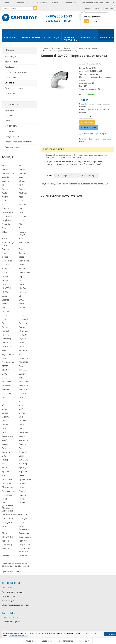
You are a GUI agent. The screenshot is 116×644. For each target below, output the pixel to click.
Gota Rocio (7, 260)
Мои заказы (7, 587)
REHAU (22, 342)
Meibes (5, 303)
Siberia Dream (8, 362)
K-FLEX (5, 280)
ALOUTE (23, 177)
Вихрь (22, 455)
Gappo (22, 252)
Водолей (23, 452)
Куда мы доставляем (12, 571)
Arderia (5, 189)
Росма (22, 502)
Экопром (6, 548)
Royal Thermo (8, 354)
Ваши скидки (8, 600)
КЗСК (4, 475)
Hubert (22, 268)
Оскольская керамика (24, 549)
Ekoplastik (6, 220)
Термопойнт (25, 532)
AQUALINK (24, 169)
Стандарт (23, 518)
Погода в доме (9, 490)
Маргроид (7, 483)
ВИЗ (4, 455)
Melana (22, 303)
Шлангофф (7, 544)
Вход (97, 8)
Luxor (5, 295)
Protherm (23, 323)
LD (20, 295)
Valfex (5, 409)
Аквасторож (8, 436)
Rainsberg (6, 338)
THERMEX (6, 385)
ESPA (4, 231)
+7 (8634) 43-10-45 (58, 21)
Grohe (22, 264)
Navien (22, 311)
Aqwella (5, 177)
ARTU (22, 185)
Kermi (22, 284)
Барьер (22, 444)
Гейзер (5, 459)
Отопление (107, 37)
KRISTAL (6, 291)
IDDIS (5, 272)
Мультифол (7, 487)
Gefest (5, 256)
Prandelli (6, 330)
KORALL (6, 555)
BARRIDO (23, 200)
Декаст (5, 463)
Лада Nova (7, 479)
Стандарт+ (7, 522)
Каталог (10, 50)
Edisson (22, 216)
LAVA (21, 299)
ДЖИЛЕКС (24, 459)
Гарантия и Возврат (14, 146)
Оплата (30, 3)
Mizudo (22, 307)
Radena (5, 334)
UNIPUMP (6, 393)
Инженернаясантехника (70, 38)
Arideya (22, 189)
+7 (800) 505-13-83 (58, 16)
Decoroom (7, 216)
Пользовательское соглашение (95, 3)
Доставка (20, 3)
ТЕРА (4, 532)
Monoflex (6, 311)
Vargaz (5, 412)
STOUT (5, 373)
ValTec (22, 409)
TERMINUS (7, 381)
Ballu (4, 200)
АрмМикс (6, 444)
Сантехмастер (9, 518)
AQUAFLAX (7, 169)
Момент (23, 483)
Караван (23, 471)
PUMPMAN (24, 330)
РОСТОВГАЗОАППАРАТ (13, 514)
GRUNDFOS (7, 264)
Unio (4, 397)
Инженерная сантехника (16, 72)
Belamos (23, 204)
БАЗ (21, 448)
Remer (5, 342)
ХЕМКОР (23, 540)
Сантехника (10, 93)
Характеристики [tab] (65, 175)
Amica (5, 165)
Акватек (23, 436)
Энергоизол (24, 544)
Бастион (6, 452)
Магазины (8, 3)
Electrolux (23, 220)
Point (4, 323)
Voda (4, 420)
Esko (21, 227)
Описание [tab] (48, 175)
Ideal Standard (25, 272)
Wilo (4, 428)
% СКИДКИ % (42, 3)
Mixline (5, 307)
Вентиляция (11, 37)
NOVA (5, 315)
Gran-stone (24, 260)
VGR (21, 416)
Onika (5, 319)
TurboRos (23, 389)
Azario (22, 196)
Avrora (5, 196)
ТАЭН (5, 526)
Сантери (23, 514)
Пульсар (23, 490)
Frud (4, 252)
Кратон (5, 471)
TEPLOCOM (24, 381)
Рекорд (22, 494)
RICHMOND (7, 346)
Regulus (22, 338)
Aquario (5, 181)
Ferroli (5, 238)
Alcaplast (23, 181)
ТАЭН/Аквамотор (24, 527)
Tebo (21, 377)
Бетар (5, 448)
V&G (21, 401)
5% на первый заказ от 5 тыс (15, 604)
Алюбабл (6, 440)
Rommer (23, 346)
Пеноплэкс (7, 494)
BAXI (4, 204)
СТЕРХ (22, 522)
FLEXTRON (24, 242)
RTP (21, 354)
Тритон (5, 540)
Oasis (21, 315)
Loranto (6, 299)
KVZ (21, 280)
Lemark (22, 291)
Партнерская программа (13, 592)
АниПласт (23, 440)
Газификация (52, 37)
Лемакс (22, 475)
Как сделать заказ (70, 3)
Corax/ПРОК (8, 212)
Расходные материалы (15, 87)
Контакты (55, 3)
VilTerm (5, 416)
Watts (22, 424)
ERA (21, 224)
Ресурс (22, 498)
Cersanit (23, 208)
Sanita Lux (24, 358)
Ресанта (6, 498)
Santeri (5, 358)
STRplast (23, 370)
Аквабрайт (24, 432)
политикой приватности (18, 636)
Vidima (22, 412)
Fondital (6, 248)
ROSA (5, 350)
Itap (21, 276)
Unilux (22, 397)
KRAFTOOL (7, 288)
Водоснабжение (31, 37)
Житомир (23, 463)
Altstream (23, 192)
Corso (22, 212)
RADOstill (23, 334)
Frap (21, 248)
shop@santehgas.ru (11, 621)
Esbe (4, 227)
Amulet (22, 165)
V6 (3, 405)
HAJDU (5, 268)
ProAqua (6, 327)
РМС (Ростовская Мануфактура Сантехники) (8, 506)
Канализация (89, 37)
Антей (5, 432)
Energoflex (7, 224)
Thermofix (24, 385)
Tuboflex (6, 389)
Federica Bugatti (23, 233)
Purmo (22, 327)
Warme (5, 424)
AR (3, 185)
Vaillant (22, 405)
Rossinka (23, 350)
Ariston (5, 192)
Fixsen (22, 238)
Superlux (23, 373)
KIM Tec (23, 288)
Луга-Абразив (25, 479)
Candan (5, 208)
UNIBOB (23, 393)
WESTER (23, 420)
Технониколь (25, 536)
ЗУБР (4, 467)
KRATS (5, 284)
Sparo (22, 366)
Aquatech (23, 173)
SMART (5, 366)
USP (4, 401)
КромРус (23, 467)
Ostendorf (23, 319)
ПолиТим (23, 555)
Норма (22, 487)
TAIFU (5, 377)
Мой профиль (8, 596)
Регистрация (109, 8)
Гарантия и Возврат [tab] (87, 175)
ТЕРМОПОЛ (7, 536)
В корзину (87, 122)
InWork (5, 276)
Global (22, 256)
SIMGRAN (23, 362)
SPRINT (5, 370)
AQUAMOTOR (8, 173)
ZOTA (22, 428)
